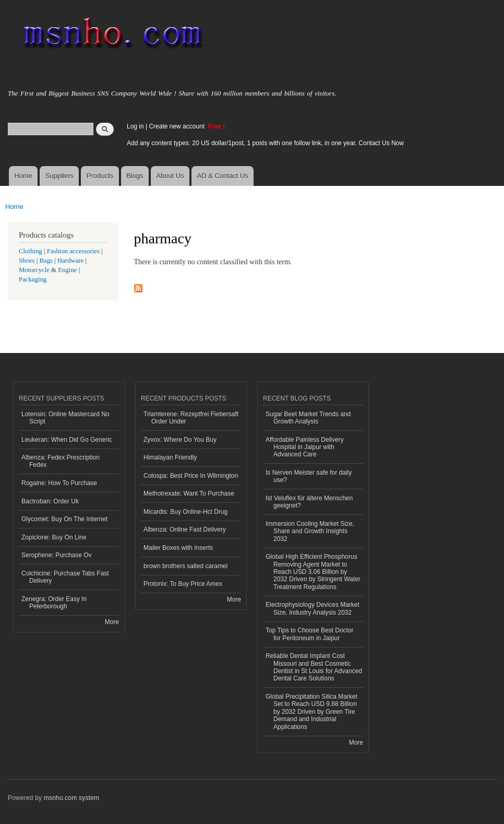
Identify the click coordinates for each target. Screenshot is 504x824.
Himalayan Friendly (170, 457)
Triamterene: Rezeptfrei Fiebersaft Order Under (191, 418)
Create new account (177, 126)
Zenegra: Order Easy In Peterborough (54, 603)
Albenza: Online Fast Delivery (185, 529)
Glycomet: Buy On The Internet (64, 519)
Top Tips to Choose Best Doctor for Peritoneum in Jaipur (310, 634)
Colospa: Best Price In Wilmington (191, 476)
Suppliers (59, 176)
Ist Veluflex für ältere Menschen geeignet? (309, 502)
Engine (67, 270)
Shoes (27, 261)
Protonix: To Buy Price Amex (183, 584)
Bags (46, 261)
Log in (135, 126)
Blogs (135, 176)
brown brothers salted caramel (185, 566)
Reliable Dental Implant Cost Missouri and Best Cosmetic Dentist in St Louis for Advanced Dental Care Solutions (314, 667)
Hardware (70, 261)
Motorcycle (34, 270)
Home (23, 176)
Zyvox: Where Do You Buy (180, 440)
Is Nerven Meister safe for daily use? (309, 476)
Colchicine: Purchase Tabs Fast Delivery (65, 577)
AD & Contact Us (223, 176)
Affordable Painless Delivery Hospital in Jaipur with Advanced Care (305, 447)
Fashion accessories (73, 251)
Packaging (33, 279)
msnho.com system (71, 798)
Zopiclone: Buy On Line (54, 537)
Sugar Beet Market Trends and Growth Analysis (308, 418)
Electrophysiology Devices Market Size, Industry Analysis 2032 (313, 608)
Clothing (31, 251)
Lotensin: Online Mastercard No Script (65, 418)
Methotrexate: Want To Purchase (189, 493)
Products (100, 176)
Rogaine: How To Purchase (59, 483)
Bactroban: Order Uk (50, 501)
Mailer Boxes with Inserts (178, 548)
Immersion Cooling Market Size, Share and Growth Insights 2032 (310, 531)
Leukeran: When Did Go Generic (67, 440)
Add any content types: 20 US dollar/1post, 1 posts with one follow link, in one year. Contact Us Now (265, 143)
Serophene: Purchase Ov (57, 555)
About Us (170, 176)
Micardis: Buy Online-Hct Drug (185, 512)
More (112, 622)
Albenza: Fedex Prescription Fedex (61, 461)
